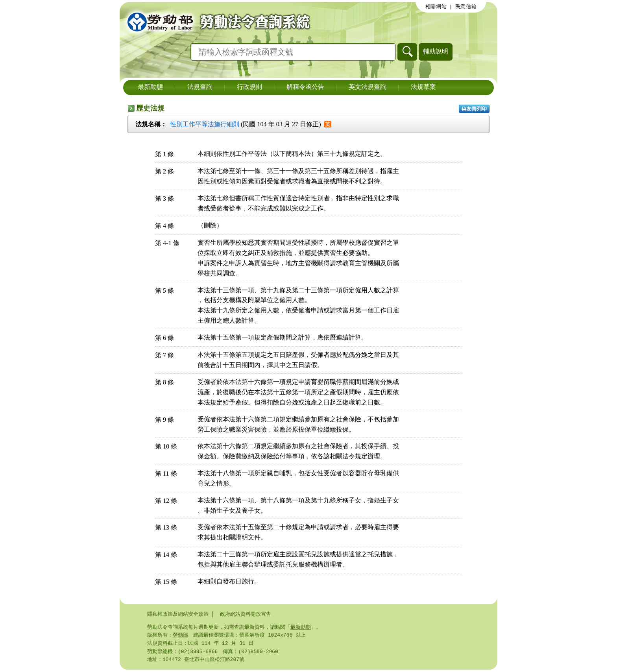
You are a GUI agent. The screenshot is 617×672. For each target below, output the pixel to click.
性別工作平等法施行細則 (205, 124)
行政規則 (249, 87)
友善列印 (474, 109)
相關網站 (436, 7)
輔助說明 (436, 51)
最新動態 (150, 87)
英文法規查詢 (368, 87)
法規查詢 (200, 87)
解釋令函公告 (305, 87)
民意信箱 (466, 7)
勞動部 (180, 636)
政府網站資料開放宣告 (246, 614)
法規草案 (423, 87)
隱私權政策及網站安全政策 (178, 614)
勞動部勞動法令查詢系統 (216, 22)
